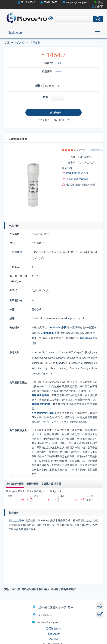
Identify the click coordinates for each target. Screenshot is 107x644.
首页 (7, 43)
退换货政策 (54, 634)
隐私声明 (54, 639)
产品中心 (20, 43)
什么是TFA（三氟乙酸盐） (52, 120)
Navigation (15, 33)
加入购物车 (55, 113)
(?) (68, 120)
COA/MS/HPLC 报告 (77, 173)
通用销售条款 (54, 628)
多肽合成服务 (16, 520)
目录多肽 (35, 43)
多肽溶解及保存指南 (77, 179)
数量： (47, 97)
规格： (39, 86)
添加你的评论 (96, 150)
